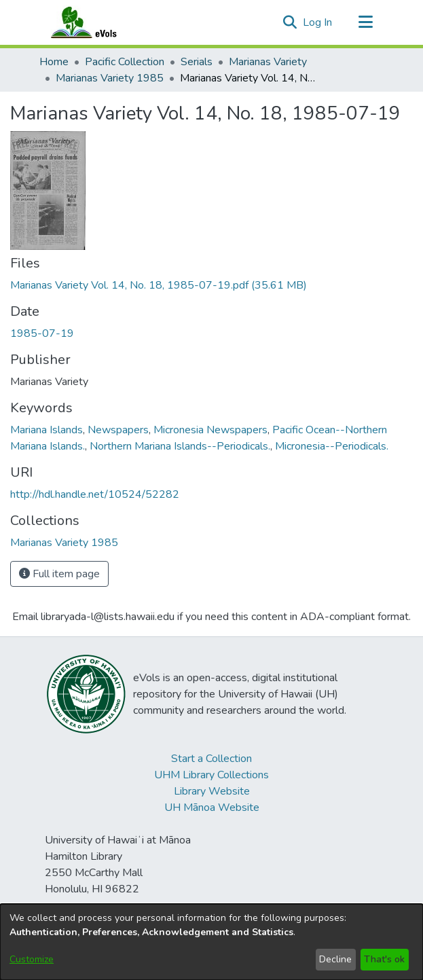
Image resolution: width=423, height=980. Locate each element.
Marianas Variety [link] (268, 62)
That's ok (384, 959)
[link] (159, 285)
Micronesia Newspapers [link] (210, 430)
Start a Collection (211, 759)
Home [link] (54, 62)
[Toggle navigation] (366, 22)
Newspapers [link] (118, 430)
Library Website (212, 791)
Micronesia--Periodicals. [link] (332, 446)
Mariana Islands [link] (47, 430)
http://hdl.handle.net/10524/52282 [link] (95, 494)
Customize (32, 959)
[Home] (97, 22)
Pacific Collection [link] (125, 62)
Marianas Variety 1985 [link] (110, 78)
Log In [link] (318, 22)
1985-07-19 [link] (42, 333)
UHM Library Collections (211, 775)
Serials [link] (197, 62)
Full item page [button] (59, 574)
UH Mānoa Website (212, 807)
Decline (335, 959)
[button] (290, 22)
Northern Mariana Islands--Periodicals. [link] (180, 446)
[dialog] (211, 942)
